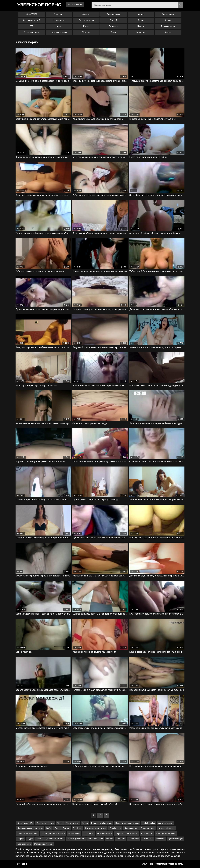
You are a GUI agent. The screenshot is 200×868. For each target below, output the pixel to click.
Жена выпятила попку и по (30, 829)
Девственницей (176, 839)
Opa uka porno (24, 844)
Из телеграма (59, 20)
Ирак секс (41, 823)
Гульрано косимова (54, 839)
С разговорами (113, 14)
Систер (66, 829)
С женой (113, 20)
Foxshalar (77, 829)
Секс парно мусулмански (53, 834)
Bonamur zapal (148, 829)
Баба (49, 829)
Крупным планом (59, 32)
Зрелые (168, 32)
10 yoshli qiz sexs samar (127, 834)
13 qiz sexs (88, 834)
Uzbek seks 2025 (25, 823)
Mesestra (121, 839)
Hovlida (110, 839)
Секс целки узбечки (166, 834)
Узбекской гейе (95, 839)
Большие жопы (168, 26)
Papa (39, 839)
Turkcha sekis (149, 823)
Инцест (141, 20)
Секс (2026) (32, 14)
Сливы (168, 20)
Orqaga (21, 839)
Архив (85, 823)
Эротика (86, 14)
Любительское (168, 14)
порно (39, 5)
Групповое (113, 26)
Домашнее (59, 14)
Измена (141, 26)
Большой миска (104, 834)
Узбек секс (22, 864)
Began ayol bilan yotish (102, 823)
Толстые (86, 32)
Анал (59, 26)
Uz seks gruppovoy (76, 839)
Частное (141, 14)
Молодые (141, 32)
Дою (57, 829)
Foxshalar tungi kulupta (96, 829)
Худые (113, 32)
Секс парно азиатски (28, 834)
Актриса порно (165, 823)
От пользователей (32, 20)
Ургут (60, 823)
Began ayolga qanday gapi (127, 823)
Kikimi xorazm (72, 823)
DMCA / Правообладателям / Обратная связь (162, 864)
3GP (32, 26)
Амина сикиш (131, 829)
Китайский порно (166, 829)
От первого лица (32, 32)
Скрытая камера (86, 20)
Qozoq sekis (74, 834)
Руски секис (147, 834)
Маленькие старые (43, 844)
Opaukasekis (115, 829)
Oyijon (30, 839)
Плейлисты (75, 5)
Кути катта (147, 839)
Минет (86, 26)
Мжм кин (160, 839)
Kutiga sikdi (134, 839)
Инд (52, 823)
